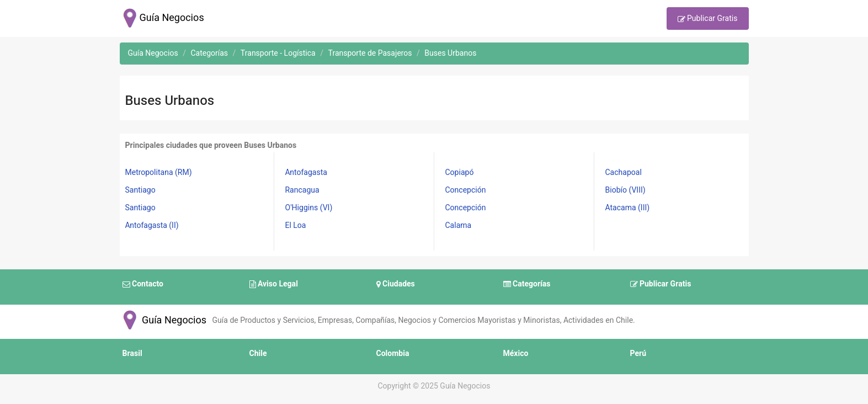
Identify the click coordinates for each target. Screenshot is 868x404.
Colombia (393, 353)
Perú (638, 353)
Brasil (132, 353)
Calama (459, 225)
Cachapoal (624, 172)
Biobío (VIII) (625, 190)
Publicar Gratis (708, 19)
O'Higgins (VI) (309, 208)
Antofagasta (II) (152, 225)
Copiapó (460, 172)
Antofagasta (306, 172)
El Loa (296, 225)
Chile (258, 353)
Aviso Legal (274, 284)
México (516, 353)
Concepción (466, 190)
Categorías (527, 284)
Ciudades (396, 284)
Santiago (140, 190)
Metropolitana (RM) (159, 172)
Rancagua (302, 190)
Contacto (143, 284)
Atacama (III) (628, 208)
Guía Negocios (163, 320)
